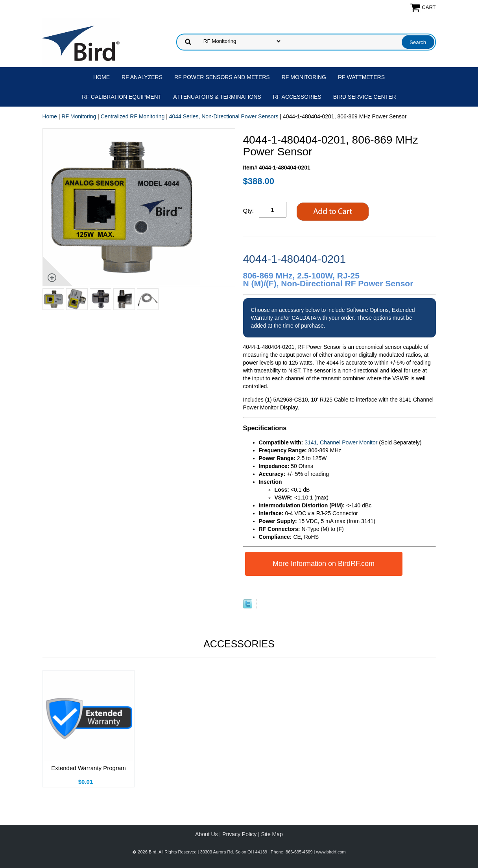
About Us (207, 834)
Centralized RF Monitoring (133, 116)
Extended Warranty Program (89, 768)
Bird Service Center (365, 97)
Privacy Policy (239, 834)
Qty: (249, 211)
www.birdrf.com (331, 852)
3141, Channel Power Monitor (341, 442)
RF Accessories (297, 97)
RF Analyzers (142, 77)
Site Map (272, 834)
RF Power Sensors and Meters (222, 77)
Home (102, 77)
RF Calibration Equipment (122, 97)
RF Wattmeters (361, 77)
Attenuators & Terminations (217, 97)
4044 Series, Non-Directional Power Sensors (224, 116)
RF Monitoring (304, 77)
